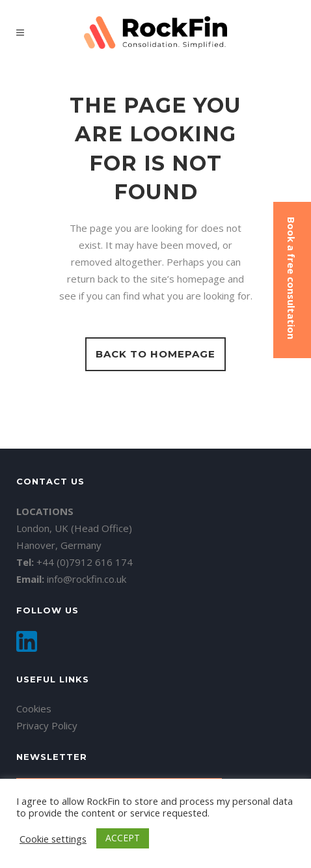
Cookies (34, 708)
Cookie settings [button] (53, 839)
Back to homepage (155, 354)
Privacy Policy (47, 725)
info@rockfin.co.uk (87, 579)
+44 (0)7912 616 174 (85, 562)
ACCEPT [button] (123, 838)
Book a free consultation (291, 278)
